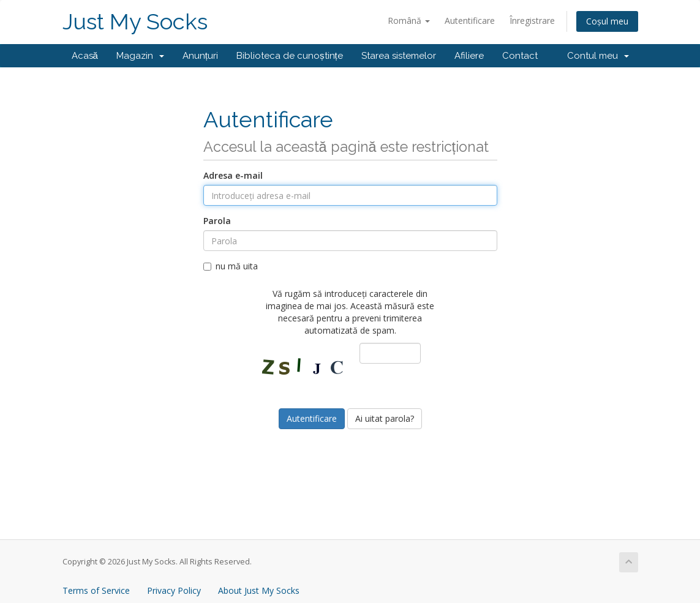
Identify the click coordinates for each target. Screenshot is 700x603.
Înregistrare (532, 21)
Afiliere (469, 56)
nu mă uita (231, 266)
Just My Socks (135, 22)
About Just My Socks (259, 590)
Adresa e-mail (233, 175)
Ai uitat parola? (385, 418)
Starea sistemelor (399, 56)
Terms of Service (96, 590)
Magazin (140, 56)
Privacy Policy (174, 590)
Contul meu (598, 56)
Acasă (85, 56)
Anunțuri (200, 56)
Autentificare (470, 21)
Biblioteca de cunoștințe (290, 56)
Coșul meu (607, 21)
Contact (520, 56)
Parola (217, 221)
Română (409, 21)
